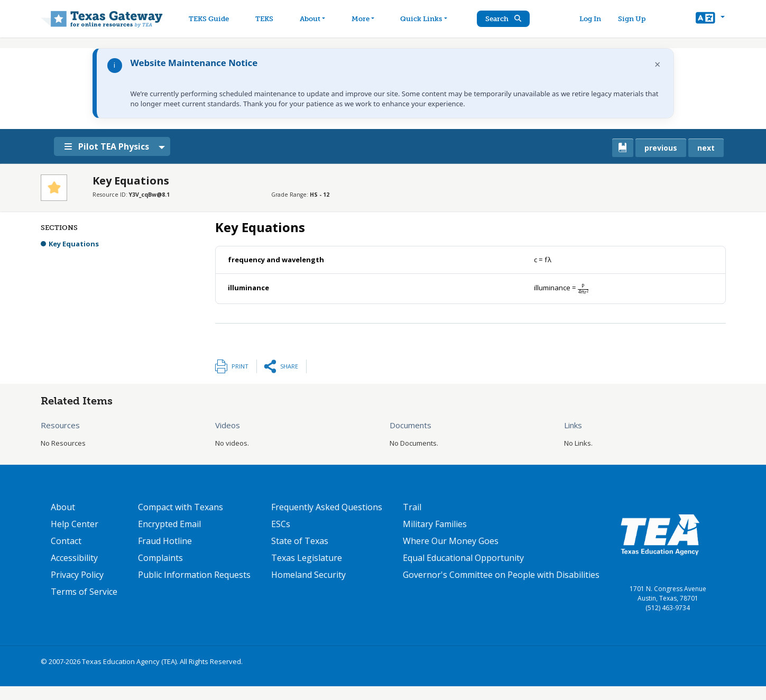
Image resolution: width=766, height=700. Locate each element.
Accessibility (74, 558)
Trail (412, 507)
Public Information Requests (194, 575)
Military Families (435, 524)
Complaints (160, 558)
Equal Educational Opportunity (463, 558)
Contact (66, 541)
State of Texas (300, 541)
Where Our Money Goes (451, 541)
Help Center (75, 524)
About (63, 507)
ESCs (281, 524)
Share (289, 366)
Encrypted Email (169, 524)
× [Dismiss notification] (657, 64)
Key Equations (74, 244)
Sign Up (634, 19)
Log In (592, 19)
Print (240, 366)
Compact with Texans (181, 507)
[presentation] (543, 260)
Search (507, 19)
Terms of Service (84, 592)
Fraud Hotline (165, 541)
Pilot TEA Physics (111, 146)
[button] (710, 19)
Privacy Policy (77, 575)
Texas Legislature (307, 558)
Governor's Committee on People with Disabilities (501, 575)
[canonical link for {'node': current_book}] (623, 148)
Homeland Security (308, 575)
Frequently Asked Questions (327, 507)
